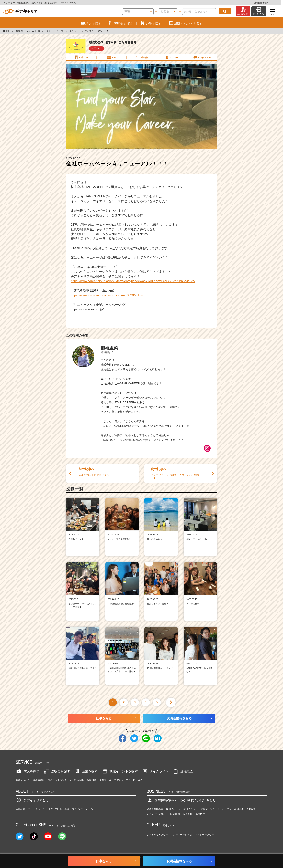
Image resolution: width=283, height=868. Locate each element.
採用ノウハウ (190, 809)
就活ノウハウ (23, 780)
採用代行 (200, 814)
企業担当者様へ (267, 3)
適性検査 (183, 771)
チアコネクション (156, 814)
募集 (111, 57)
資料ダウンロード (210, 809)
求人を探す (28, 771)
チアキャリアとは (32, 800)
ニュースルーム (36, 809)
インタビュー (202, 57)
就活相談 (79, 780)
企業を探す (86, 771)
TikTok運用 (174, 814)
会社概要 (20, 809)
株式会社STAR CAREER (28, 31)
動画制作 (188, 814)
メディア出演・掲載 (58, 809)
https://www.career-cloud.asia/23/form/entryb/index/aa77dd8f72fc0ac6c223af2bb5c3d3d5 (133, 281)
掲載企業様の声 (155, 809)
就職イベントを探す (120, 771)
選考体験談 (39, 780)
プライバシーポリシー (84, 809)
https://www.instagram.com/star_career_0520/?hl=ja (107, 295)
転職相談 (91, 780)
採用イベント (173, 809)
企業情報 (141, 57)
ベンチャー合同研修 (233, 809)
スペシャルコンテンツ (60, 780)
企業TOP (81, 57)
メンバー (172, 57)
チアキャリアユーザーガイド (129, 780)
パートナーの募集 (183, 835)
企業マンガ (105, 780)
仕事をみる (104, 718)
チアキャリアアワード (158, 835)
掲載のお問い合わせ (198, 800)
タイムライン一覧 (55, 31)
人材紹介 (251, 809)
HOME (6, 31)
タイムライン (155, 771)
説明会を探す (57, 771)
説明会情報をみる (179, 718)
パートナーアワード (206, 835)
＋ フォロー (97, 48)
